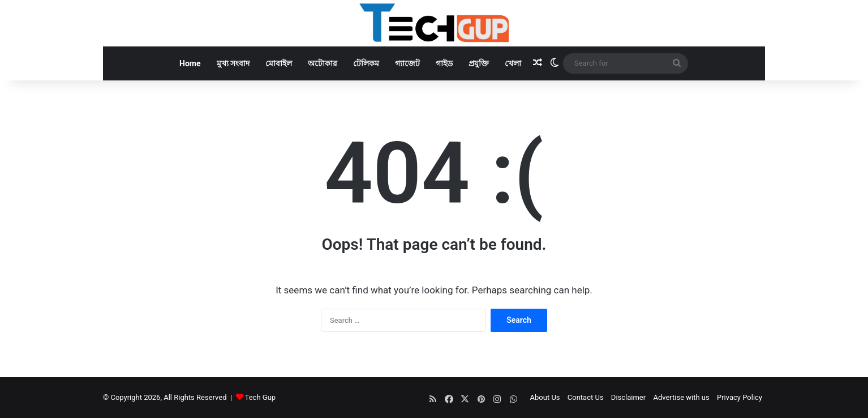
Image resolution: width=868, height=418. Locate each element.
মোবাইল (279, 63)
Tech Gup (261, 397)
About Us (545, 397)
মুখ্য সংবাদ (233, 63)
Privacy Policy (740, 397)
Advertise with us (681, 397)
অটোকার (323, 63)
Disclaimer (628, 397)
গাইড (444, 63)
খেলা (513, 63)
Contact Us (586, 397)
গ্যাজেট (407, 63)
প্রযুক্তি (479, 63)
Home (190, 63)
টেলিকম (366, 63)
